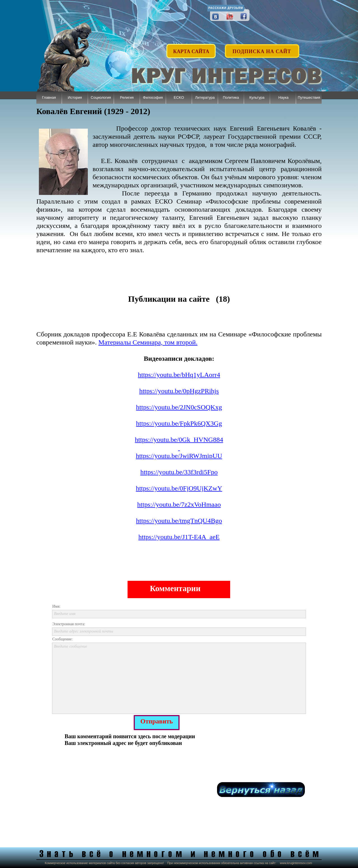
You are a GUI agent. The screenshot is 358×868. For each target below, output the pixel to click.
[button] (262, 48)
